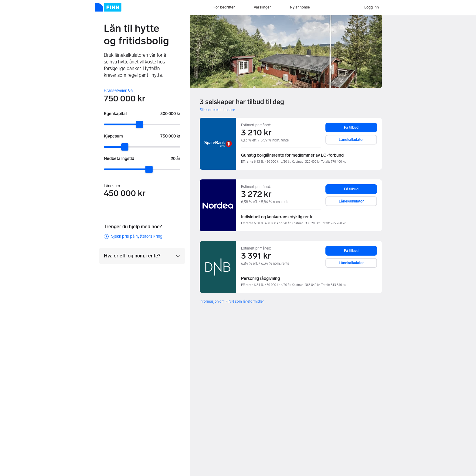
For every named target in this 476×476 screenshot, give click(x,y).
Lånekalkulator (351, 140)
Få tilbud (351, 127)
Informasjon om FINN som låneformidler (232, 301)
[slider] (139, 124)
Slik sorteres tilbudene (217, 110)
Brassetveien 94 (118, 91)
